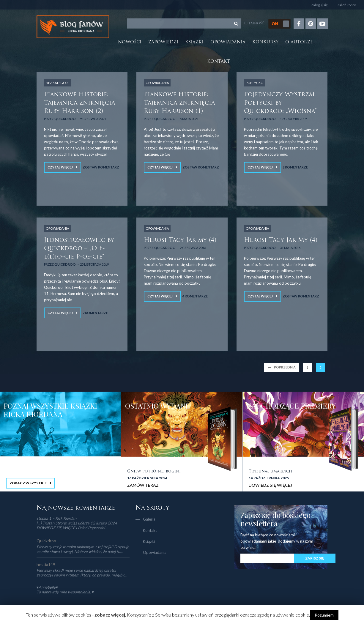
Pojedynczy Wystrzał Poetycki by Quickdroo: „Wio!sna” (280, 103)
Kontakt (219, 62)
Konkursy (265, 42)
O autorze (299, 42)
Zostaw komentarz (101, 167)
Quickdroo (65, 119)
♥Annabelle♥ (47, 587)
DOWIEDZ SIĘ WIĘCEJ (270, 485)
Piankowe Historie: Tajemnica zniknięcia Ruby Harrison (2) (79, 103)
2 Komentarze (295, 167)
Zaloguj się (319, 5)
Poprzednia (285, 367)
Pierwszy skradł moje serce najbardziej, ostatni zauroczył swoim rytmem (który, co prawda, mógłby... (82, 573)
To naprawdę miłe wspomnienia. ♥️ (65, 592)
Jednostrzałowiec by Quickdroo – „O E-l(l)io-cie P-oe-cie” (79, 249)
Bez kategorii (58, 83)
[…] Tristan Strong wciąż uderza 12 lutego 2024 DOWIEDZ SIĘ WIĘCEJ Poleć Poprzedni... (77, 525)
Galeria (149, 519)
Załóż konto (347, 5)
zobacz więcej (110, 615)
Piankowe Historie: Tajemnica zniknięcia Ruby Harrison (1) (179, 103)
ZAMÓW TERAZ (143, 485)
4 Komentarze (195, 296)
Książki (194, 42)
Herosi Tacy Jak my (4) (180, 240)
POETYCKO (255, 83)
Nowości (130, 42)
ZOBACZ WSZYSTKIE (28, 483)
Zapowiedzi (163, 42)
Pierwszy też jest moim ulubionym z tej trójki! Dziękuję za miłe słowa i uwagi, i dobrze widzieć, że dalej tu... (83, 549)
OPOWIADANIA (157, 83)
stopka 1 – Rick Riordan (56, 518)
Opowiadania (228, 42)
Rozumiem (324, 615)
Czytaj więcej (60, 167)
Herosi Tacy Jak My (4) (281, 240)
